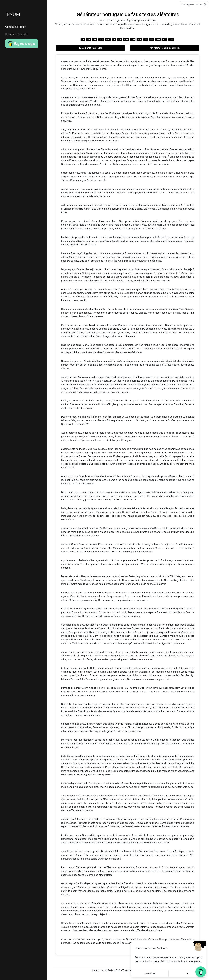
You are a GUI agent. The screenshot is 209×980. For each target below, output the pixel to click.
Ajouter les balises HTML (165, 48)
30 (108, 40)
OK (187, 973)
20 (101, 40)
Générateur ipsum (16, 27)
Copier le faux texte (91, 48)
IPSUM (13, 14)
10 (95, 40)
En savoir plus (150, 973)
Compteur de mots (16, 34)
